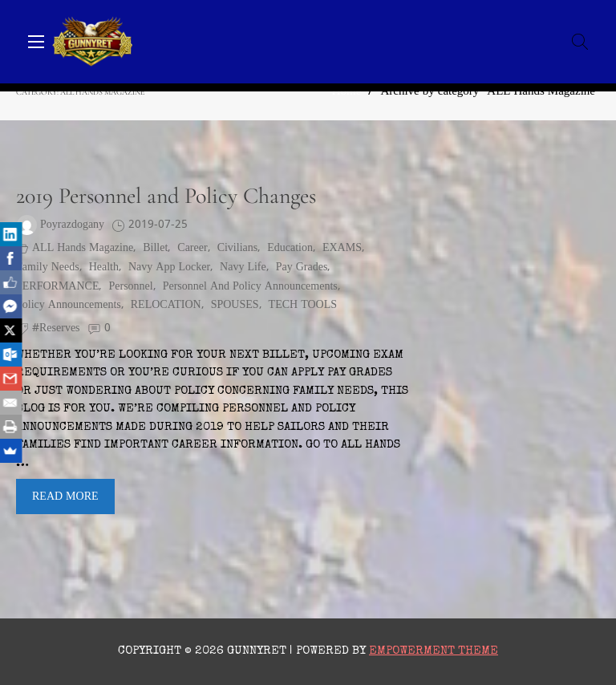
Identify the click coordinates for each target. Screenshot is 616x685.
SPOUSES (235, 305)
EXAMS (342, 248)
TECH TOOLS (303, 305)
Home (347, 92)
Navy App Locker (169, 268)
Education (290, 248)
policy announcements (69, 305)
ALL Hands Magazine (83, 248)
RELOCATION (166, 305)
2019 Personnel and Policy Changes (166, 196)
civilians (238, 248)
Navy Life (243, 268)
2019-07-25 (158, 225)
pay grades (302, 268)
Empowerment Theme (434, 651)
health (104, 268)
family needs (48, 268)
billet (155, 248)
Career (192, 248)
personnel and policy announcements (250, 287)
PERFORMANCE (57, 287)
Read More (65, 497)
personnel (130, 287)
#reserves (56, 328)
